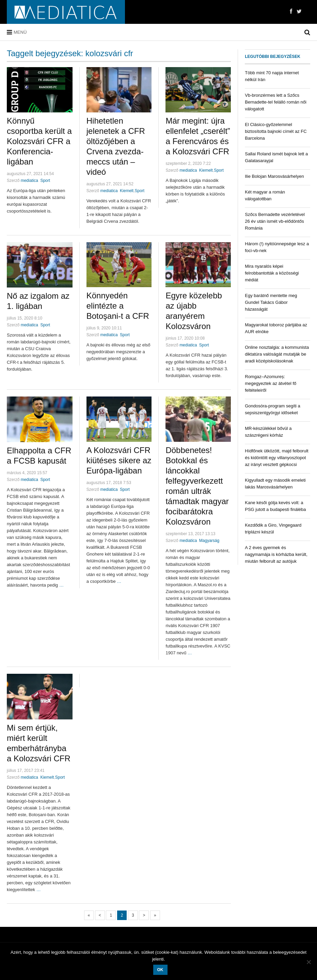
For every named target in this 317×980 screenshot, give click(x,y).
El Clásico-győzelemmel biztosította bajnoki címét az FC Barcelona (276, 131)
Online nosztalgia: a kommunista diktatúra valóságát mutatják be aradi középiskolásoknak (277, 354)
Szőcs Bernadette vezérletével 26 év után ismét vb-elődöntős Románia (275, 221)
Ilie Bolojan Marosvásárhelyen (274, 176)
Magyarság (209, 541)
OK (160, 970)
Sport (45, 181)
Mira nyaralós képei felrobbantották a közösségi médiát (272, 273)
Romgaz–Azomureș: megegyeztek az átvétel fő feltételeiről (271, 383)
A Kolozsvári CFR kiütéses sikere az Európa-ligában (119, 460)
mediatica (109, 191)
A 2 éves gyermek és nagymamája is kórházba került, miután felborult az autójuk (276, 554)
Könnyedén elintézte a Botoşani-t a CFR (118, 306)
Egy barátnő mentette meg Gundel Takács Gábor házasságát (271, 302)
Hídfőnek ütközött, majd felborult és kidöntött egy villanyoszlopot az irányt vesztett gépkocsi (276, 458)
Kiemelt (127, 191)
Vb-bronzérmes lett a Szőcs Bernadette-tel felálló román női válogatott (276, 102)
